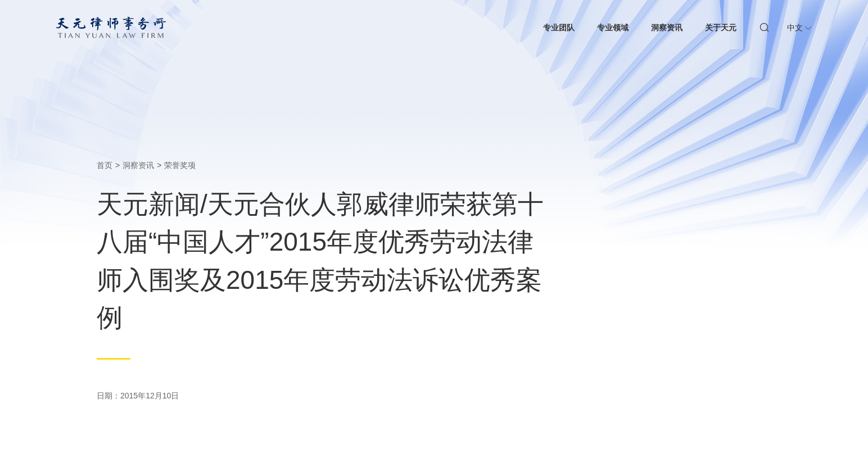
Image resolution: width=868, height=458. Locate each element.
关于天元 (721, 28)
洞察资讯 (667, 28)
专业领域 (613, 28)
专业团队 (559, 28)
